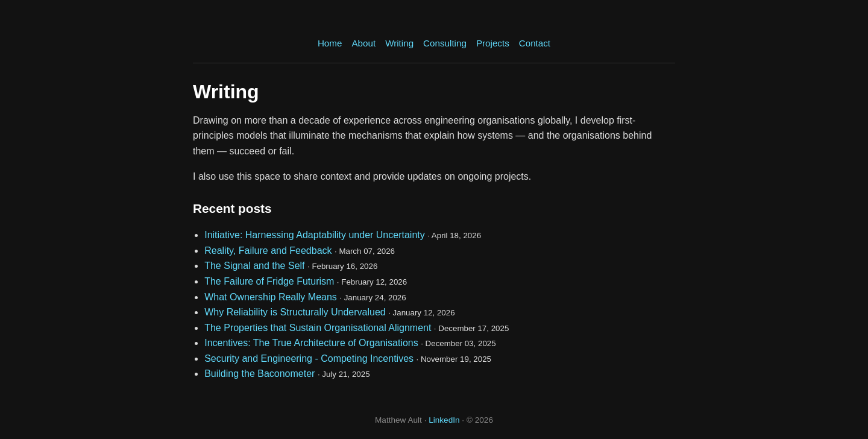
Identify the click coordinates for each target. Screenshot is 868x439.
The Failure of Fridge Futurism (269, 281)
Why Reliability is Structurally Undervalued (295, 312)
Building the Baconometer (259, 374)
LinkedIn (444, 420)
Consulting (445, 43)
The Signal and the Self (254, 266)
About (363, 43)
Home (330, 43)
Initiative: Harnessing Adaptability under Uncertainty (315, 235)
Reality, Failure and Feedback (268, 251)
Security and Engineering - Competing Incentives (309, 358)
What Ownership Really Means (271, 297)
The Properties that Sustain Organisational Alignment (318, 328)
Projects (493, 43)
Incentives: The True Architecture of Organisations (311, 343)
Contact (535, 43)
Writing (399, 43)
